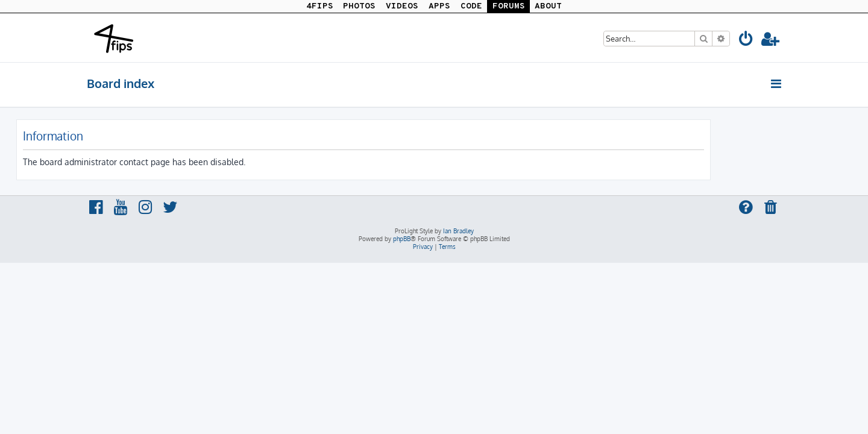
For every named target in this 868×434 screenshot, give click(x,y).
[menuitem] (746, 41)
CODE (471, 6)
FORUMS (509, 6)
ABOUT (548, 6)
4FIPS (320, 6)
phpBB (402, 239)
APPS (439, 6)
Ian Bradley (458, 231)
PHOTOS (359, 6)
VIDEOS (402, 6)
